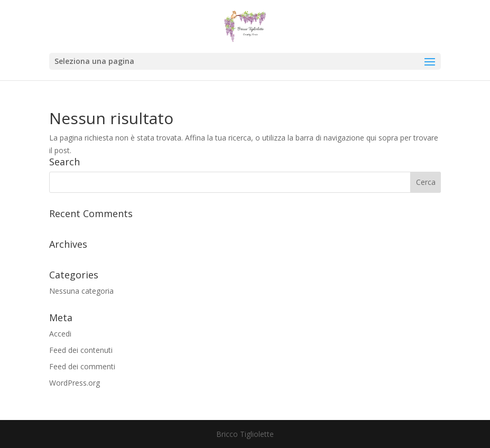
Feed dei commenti (82, 366)
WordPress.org (75, 383)
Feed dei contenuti (81, 350)
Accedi (60, 334)
